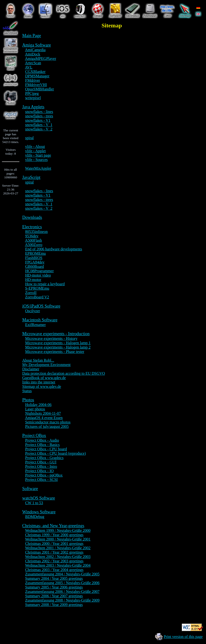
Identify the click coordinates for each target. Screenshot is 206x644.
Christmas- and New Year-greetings (53, 526)
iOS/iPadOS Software (41, 306)
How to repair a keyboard (45, 284)
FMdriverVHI (36, 85)
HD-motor (33, 280)
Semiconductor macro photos (48, 422)
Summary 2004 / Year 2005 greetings (54, 578)
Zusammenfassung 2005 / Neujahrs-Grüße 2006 (62, 583)
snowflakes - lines (39, 112)
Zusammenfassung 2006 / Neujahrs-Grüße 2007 (62, 592)
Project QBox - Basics (42, 445)
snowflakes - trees (39, 116)
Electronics (32, 227)
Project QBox (34, 436)
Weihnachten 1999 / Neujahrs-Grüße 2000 (58, 530)
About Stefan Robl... (38, 360)
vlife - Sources (36, 160)
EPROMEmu (35, 253)
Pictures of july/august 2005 (47, 426)
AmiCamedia (35, 50)
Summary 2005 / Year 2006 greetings (54, 587)
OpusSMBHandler (40, 89)
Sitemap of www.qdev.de (42, 386)
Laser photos (35, 409)
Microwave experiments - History (51, 338)
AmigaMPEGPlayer (40, 59)
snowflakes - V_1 (39, 125)
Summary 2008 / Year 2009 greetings (54, 605)
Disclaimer (31, 369)
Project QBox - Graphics (44, 458)
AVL (29, 67)
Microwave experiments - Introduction (56, 334)
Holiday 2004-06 (38, 405)
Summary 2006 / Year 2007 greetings (54, 596)
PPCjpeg (32, 93)
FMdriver (33, 80)
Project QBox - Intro (41, 466)
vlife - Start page (38, 155)
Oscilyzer (33, 311)
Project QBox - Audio (42, 440)
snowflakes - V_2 (39, 129)
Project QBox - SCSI (41, 480)
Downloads (32, 217)
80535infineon (36, 232)
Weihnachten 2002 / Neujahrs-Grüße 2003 (58, 557)
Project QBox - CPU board (46, 449)
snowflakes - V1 (38, 120)
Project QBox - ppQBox (44, 475)
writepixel (33, 98)
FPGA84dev (35, 262)
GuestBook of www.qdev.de (44, 378)
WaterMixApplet (38, 168)
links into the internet (39, 382)
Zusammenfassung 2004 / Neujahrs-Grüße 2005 (62, 574)
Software (30, 489)
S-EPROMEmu (37, 288)
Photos (28, 400)
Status (27, 391)
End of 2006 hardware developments (54, 249)
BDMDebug (35, 517)
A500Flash (33, 240)
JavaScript (31, 177)
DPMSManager (37, 76)
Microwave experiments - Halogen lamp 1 (58, 343)
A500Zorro (34, 245)
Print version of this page (183, 637)
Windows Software (39, 512)
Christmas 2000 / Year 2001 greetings (54, 544)
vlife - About (35, 147)
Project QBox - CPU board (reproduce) (55, 453)
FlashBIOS (34, 258)
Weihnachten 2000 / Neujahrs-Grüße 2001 (58, 539)
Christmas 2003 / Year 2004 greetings (54, 570)
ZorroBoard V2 (37, 297)
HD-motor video (38, 275)
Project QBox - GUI (41, 462)
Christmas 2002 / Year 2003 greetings (54, 561)
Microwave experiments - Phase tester (55, 352)
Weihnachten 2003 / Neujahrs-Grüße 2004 (58, 565)
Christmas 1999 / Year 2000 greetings (54, 535)
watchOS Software (39, 498)
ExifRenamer (35, 325)
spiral (29, 138)
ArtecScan (33, 63)
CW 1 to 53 (34, 503)
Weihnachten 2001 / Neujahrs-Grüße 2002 (58, 548)
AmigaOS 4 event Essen (44, 418)
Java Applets (33, 107)
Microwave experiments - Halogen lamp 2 (58, 347)
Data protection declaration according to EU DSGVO (64, 373)
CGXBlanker (35, 72)
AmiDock (33, 54)
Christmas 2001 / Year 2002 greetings (54, 552)
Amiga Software (37, 45)
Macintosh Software (40, 320)
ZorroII (31, 293)
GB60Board (34, 266)
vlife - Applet (35, 151)
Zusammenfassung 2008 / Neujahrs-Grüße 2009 (62, 600)
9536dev (32, 236)
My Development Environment (46, 365)
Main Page (32, 36)
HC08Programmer (39, 271)
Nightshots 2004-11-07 (43, 413)
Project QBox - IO (39, 471)
